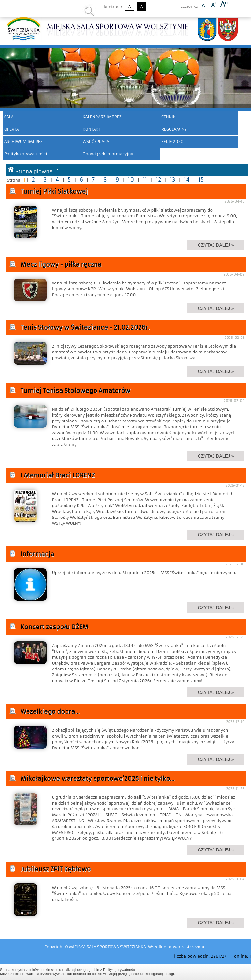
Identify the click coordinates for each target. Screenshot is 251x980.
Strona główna (34, 171)
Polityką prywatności (119, 970)
